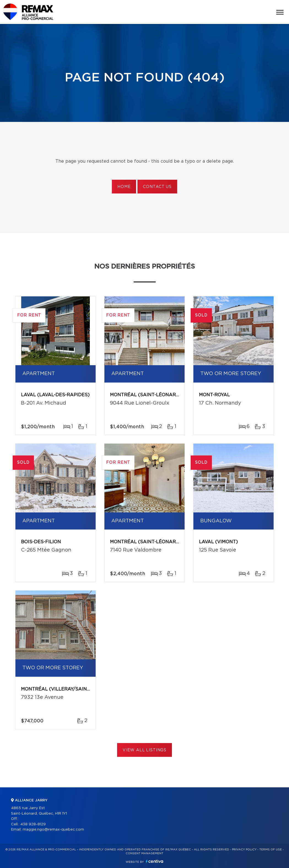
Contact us (157, 187)
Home (124, 187)
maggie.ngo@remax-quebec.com (53, 830)
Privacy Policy (244, 850)
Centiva (155, 861)
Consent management (144, 853)
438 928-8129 (33, 824)
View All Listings (144, 750)
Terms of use (271, 850)
